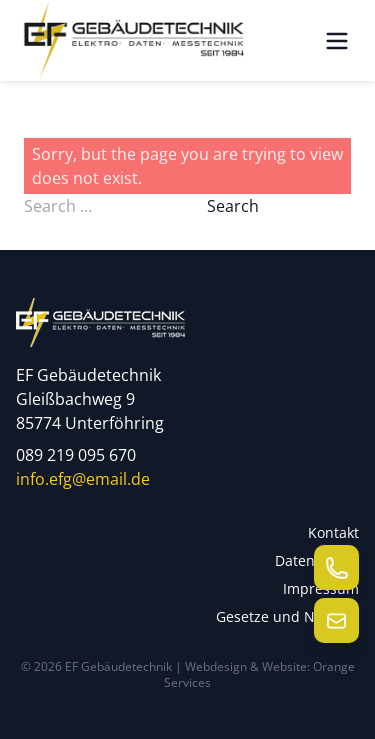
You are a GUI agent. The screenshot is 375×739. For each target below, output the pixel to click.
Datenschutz (317, 560)
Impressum (321, 588)
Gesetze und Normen (287, 616)
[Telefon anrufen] (336, 567)
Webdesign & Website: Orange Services (259, 674)
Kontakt (333, 532)
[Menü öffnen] (337, 41)
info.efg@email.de (83, 479)
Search (233, 206)
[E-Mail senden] (336, 620)
